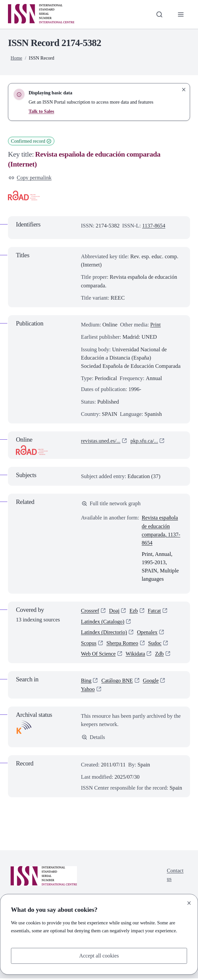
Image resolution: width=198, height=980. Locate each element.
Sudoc (156, 644)
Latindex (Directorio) (104, 634)
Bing (86, 682)
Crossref (90, 611)
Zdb (161, 655)
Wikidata (136, 655)
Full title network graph (112, 504)
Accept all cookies (99, 956)
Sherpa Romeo (123, 644)
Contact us (175, 877)
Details (94, 739)
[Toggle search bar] (159, 14)
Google (152, 682)
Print (156, 325)
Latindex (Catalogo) (103, 622)
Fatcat (155, 611)
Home (16, 58)
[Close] (189, 903)
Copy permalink (31, 178)
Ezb (135, 611)
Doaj (115, 611)
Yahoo (88, 690)
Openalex (149, 634)
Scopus (89, 644)
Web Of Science (99, 655)
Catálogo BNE (118, 682)
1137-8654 (154, 226)
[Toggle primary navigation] (181, 14)
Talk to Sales (41, 111)
